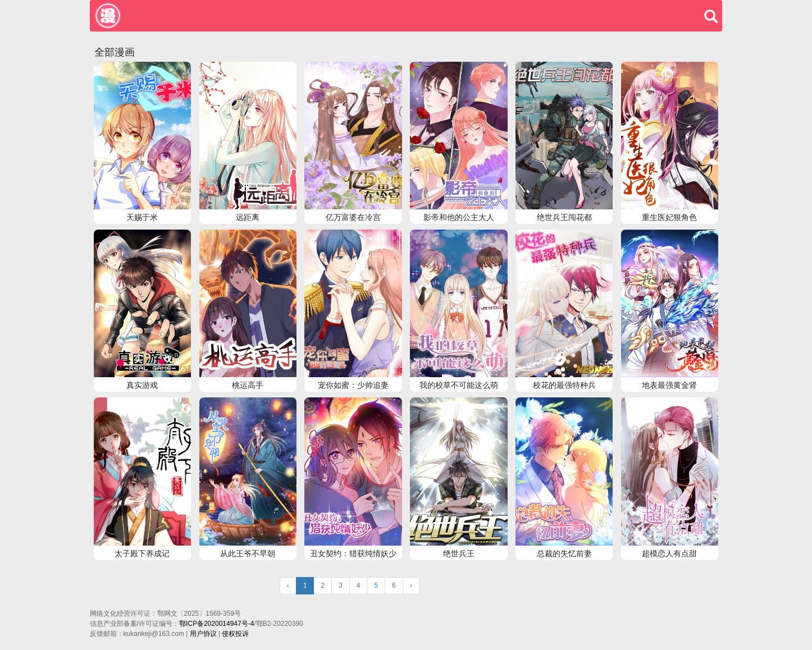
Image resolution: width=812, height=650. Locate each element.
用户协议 (203, 634)
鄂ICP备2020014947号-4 (216, 624)
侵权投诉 (235, 634)
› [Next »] (411, 585)
